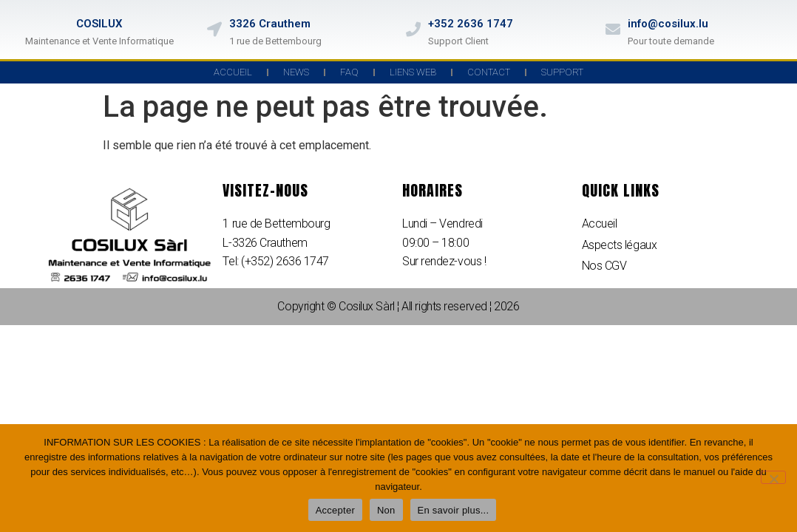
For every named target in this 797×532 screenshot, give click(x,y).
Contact (489, 72)
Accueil (233, 72)
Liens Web (413, 72)
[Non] (773, 477)
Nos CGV (604, 266)
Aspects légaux (620, 245)
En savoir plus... (454, 510)
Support (562, 72)
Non (386, 510)
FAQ (349, 72)
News (296, 72)
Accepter (335, 510)
